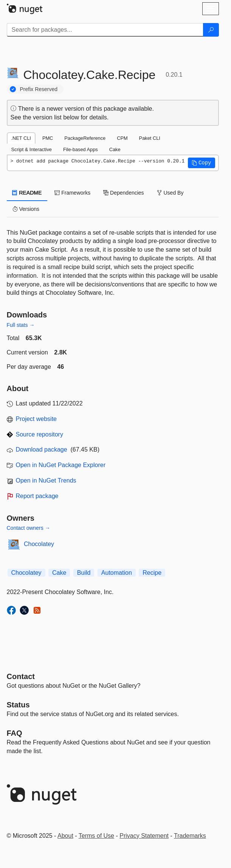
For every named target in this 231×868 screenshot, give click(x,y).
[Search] (211, 30)
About (65, 836)
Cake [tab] (115, 149)
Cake (59, 573)
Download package (42, 449)
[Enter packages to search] (105, 30)
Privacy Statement (144, 836)
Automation (117, 573)
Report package (37, 496)
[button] (202, 163)
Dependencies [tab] (123, 193)
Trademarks (190, 836)
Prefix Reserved (39, 89)
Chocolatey (39, 544)
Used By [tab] (170, 193)
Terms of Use (96, 836)
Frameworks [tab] (72, 193)
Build (84, 573)
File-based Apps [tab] (81, 149)
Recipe (152, 573)
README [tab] (27, 193)
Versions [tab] (26, 209)
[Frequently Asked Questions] (15, 733)
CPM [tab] (122, 138)
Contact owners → (29, 528)
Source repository (40, 434)
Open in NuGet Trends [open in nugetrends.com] (46, 480)
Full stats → (21, 325)
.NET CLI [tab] (21, 138)
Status (18, 705)
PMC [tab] (48, 138)
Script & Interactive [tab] (32, 149)
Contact (21, 676)
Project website (36, 419)
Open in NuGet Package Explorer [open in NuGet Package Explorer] (61, 465)
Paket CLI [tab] (150, 138)
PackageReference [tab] (85, 138)
